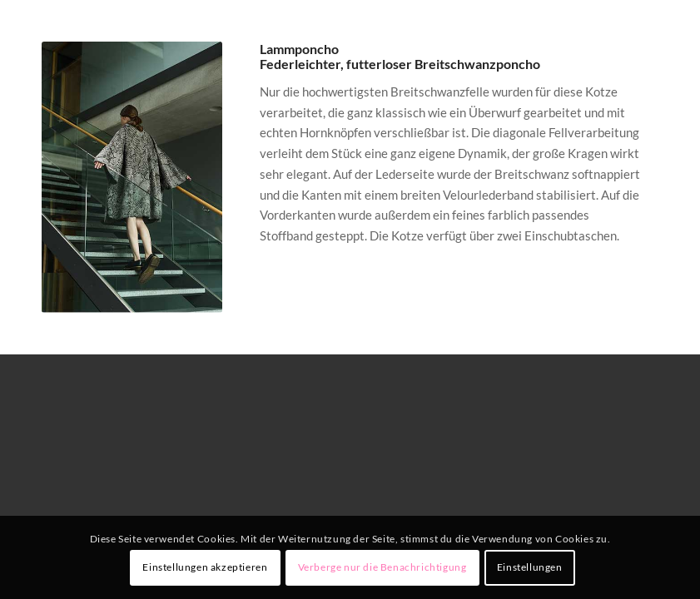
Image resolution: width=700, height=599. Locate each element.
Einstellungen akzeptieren (205, 567)
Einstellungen (530, 567)
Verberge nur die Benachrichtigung (382, 567)
